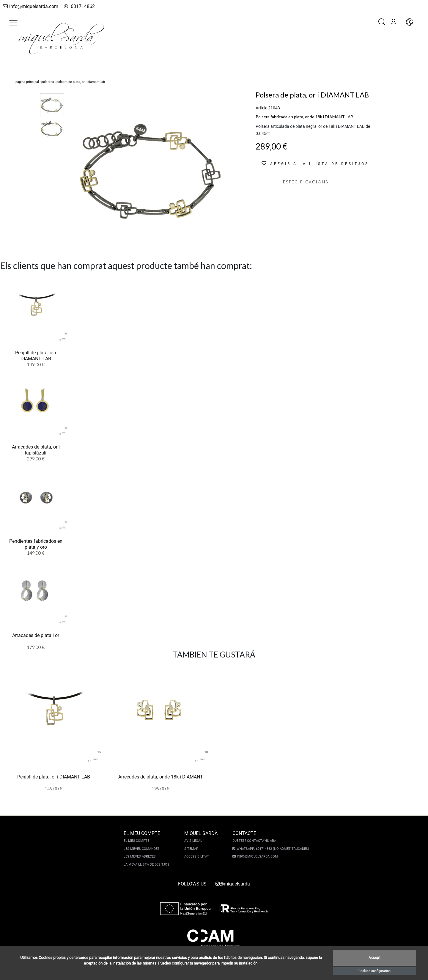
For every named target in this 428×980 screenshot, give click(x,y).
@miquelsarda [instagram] (233, 884)
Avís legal (194, 841)
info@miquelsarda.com (29, 6)
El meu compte (137, 841)
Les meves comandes (142, 849)
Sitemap (192, 849)
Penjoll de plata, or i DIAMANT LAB (36, 355)
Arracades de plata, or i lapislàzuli (36, 449)
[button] (13, 23)
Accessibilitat (197, 856)
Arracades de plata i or (36, 635)
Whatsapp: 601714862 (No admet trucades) (272, 849)
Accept (374, 958)
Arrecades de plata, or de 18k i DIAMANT (161, 777)
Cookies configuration (374, 971)
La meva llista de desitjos (147, 865)
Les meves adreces (140, 856)
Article (261, 108)
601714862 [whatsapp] (75, 6)
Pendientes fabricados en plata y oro (36, 544)
